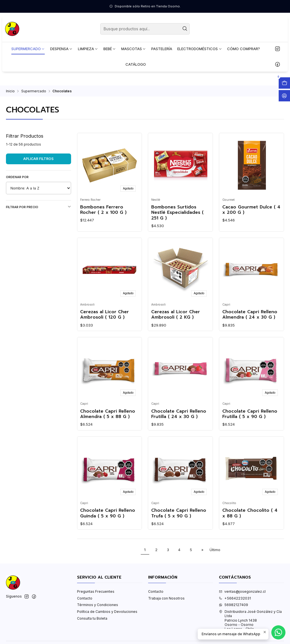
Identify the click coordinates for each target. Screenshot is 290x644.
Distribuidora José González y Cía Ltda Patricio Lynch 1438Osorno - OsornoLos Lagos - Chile (250, 620)
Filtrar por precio (39, 207)
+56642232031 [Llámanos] (235, 598)
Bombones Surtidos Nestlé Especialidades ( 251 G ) (177, 213)
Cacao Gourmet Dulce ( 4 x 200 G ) (251, 210)
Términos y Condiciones (98, 605)
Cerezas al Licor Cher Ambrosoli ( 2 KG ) (176, 315)
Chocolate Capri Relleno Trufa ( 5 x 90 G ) (179, 513)
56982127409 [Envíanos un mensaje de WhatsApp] (234, 605)
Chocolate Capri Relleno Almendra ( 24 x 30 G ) (250, 315)
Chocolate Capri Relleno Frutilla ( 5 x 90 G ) (250, 414)
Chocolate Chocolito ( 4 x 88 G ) (250, 513)
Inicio (10, 91)
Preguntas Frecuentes (96, 591)
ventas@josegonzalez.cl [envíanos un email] (242, 591)
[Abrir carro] (284, 83)
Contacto (85, 598)
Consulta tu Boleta (92, 618)
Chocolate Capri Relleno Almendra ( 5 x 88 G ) (108, 414)
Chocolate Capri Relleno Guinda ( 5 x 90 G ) (108, 513)
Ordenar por (17, 177)
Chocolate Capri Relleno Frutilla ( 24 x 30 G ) (179, 414)
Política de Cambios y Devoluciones (107, 612)
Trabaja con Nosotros (166, 598)
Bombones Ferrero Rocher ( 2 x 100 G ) (103, 210)
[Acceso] (284, 96)
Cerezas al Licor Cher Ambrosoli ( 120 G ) (105, 315)
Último (215, 550)
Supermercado (34, 91)
